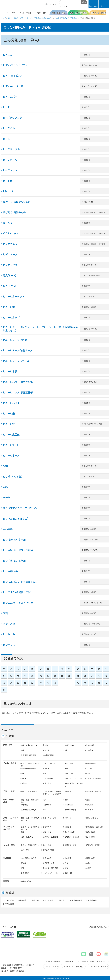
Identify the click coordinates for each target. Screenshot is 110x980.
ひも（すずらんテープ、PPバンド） (22, 508)
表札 (5, 487)
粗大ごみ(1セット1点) (92, 276)
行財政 (24, 863)
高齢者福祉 (47, 805)
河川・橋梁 (90, 837)
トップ (3, 18)
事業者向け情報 (70, 810)
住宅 (23, 773)
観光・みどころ (92, 818)
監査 (66, 868)
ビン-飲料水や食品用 (14, 540)
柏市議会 (23, 900)
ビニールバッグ (11, 403)
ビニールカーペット (14, 297)
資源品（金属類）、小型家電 (94, 212)
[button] (104, 4)
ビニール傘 (9, 307)
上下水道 (90, 768)
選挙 (23, 868)
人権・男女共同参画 (94, 778)
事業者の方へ (26, 881)
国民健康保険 (91, 763)
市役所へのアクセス (54, 962)
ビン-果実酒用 (11, 571)
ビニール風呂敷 (11, 435)
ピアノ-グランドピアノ (15, 65)
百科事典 (8, 529)
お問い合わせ (104, 962)
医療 (66, 800)
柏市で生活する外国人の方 (74, 785)
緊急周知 (46, 745)
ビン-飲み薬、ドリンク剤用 (18, 550)
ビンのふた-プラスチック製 (18, 603)
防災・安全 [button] (8, 745)
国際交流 (24, 783)
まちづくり (47, 827)
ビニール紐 (9, 414)
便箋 (5, 613)
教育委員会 (25, 873)
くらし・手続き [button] (10, 763)
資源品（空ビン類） (91, 540)
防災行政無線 (70, 745)
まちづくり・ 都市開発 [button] (9, 828)
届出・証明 (69, 763)
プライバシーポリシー (98, 967)
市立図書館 (9, 904)
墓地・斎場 (47, 783)
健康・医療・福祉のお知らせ (30, 801)
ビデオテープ (10, 254)
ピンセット (9, 634)
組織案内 (35, 900)
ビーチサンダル (11, 149)
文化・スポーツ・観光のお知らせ (30, 819)
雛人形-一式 (9, 275)
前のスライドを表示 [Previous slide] (3, 12)
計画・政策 (90, 858)
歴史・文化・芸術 (49, 818)
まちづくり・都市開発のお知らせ (30, 828)
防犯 (66, 750)
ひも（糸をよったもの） (16, 519)
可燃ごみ (87, 255)
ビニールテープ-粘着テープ (18, 350)
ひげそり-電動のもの (14, 212)
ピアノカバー (10, 97)
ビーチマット (10, 170)
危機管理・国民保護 (29, 755)
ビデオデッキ (10, 265)
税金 (66, 768)
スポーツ (68, 818)
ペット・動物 (48, 778)
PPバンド (8, 191)
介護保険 (24, 805)
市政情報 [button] (7, 858)
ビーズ (6, 107)
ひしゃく (8, 223)
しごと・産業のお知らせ (30, 845)
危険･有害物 (88, 202)
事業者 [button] (6, 881)
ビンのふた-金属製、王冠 (17, 592)
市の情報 (68, 858)
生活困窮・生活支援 (29, 810)
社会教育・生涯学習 (94, 792)
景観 (23, 832)
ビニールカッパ (11, 318)
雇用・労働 (47, 845)
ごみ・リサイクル (26, 18)
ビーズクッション (12, 118)
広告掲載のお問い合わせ (99, 927)
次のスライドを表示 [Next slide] (108, 12)
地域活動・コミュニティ (74, 778)
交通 (44, 773)
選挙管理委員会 (76, 900)
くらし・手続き (13, 18)
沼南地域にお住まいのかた (44, 18)
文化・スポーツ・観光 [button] (11, 819)
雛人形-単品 (9, 286)
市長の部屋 (47, 858)
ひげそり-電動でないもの (17, 202)
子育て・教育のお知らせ (30, 792)
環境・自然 (69, 773)
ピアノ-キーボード (13, 86)
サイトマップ (51, 967)
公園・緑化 (47, 832)
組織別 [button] (10, 893)
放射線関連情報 (49, 755)
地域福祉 (90, 805)
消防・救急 (90, 745)
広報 (66, 863)
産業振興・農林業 (93, 845)
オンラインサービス (50, 873)
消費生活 (24, 778)
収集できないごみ (90, 65)
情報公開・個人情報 (50, 868)
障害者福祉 (69, 805)
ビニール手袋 (10, 371)
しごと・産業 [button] (9, 845)
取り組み (90, 810)
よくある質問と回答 (86, 962)
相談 (88, 773)
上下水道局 (49, 900)
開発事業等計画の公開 (95, 827)
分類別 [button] (10, 736)
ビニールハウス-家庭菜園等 (18, 392)
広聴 (88, 863)
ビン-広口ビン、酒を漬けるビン (20, 582)
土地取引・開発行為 (72, 837)
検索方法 (65, 6)
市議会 (89, 868)
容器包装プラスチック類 (93, 424)
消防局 (62, 900)
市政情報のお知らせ (29, 858)
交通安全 (90, 750)
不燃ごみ (87, 55)
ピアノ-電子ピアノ (13, 76)
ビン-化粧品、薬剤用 (14, 561)
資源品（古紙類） (90, 529)
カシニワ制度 (70, 832)
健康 (44, 800)
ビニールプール (11, 445)
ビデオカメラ (10, 244)
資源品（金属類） (90, 307)
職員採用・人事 (49, 863)
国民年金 (46, 768)
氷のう (7, 498)
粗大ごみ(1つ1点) (90, 76)
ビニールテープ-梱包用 (15, 340)
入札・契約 (25, 850)
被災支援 (46, 750)
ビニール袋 (9, 424)
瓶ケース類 (9, 624)
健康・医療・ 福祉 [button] (9, 801)
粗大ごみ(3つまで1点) (92, 624)
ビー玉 (6, 139)
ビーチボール (10, 160)
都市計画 (68, 827)
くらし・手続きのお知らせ (30, 765)
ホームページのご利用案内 (72, 967)
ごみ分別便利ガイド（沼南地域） (66, 18)
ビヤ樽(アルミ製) (13, 477)
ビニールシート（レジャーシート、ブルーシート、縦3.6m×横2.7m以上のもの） (40, 329)
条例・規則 (69, 873)
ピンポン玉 (9, 645)
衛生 (88, 800)
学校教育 (68, 792)
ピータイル (9, 128)
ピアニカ (8, 55)
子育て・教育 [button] (9, 791)
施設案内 (70, 962)
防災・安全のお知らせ (29, 745)
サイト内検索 (62, 2)
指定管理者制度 (49, 850)
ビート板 (8, 181)
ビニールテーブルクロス (16, 361)
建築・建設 (90, 832)
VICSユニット (11, 233)
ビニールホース (11, 456)
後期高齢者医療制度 (29, 768)
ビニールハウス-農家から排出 (19, 382)
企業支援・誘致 (70, 845)
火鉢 (5, 466)
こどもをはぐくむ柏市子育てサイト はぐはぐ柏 (52, 793)
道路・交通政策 (27, 837)
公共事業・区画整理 (50, 837)
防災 (23, 750)
